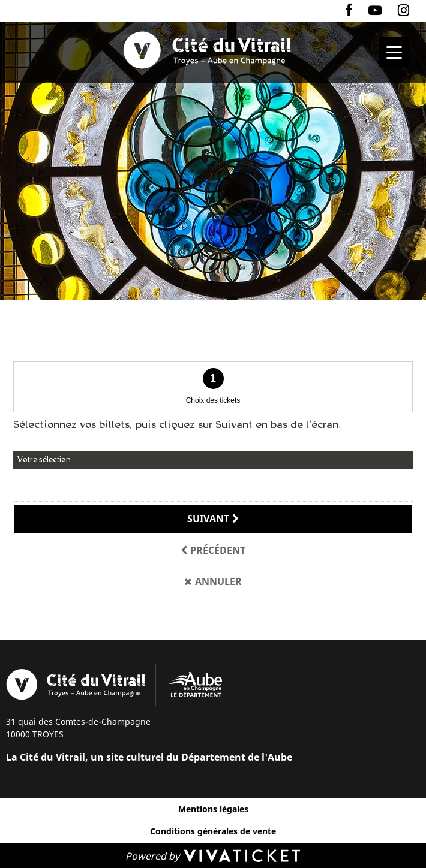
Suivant (208, 519)
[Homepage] (213, 50)
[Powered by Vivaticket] (213, 855)
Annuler (218, 581)
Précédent (218, 550)
